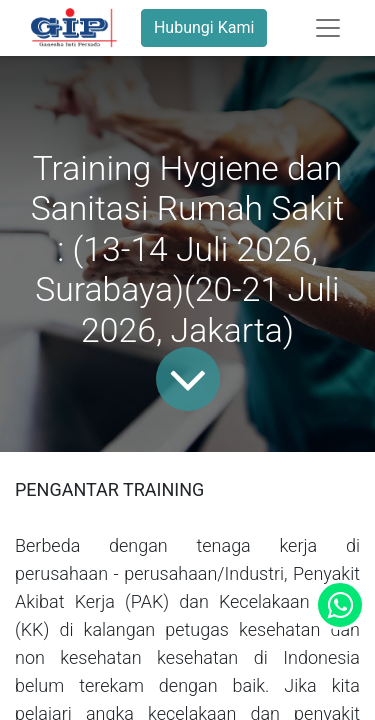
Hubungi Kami (204, 27)
